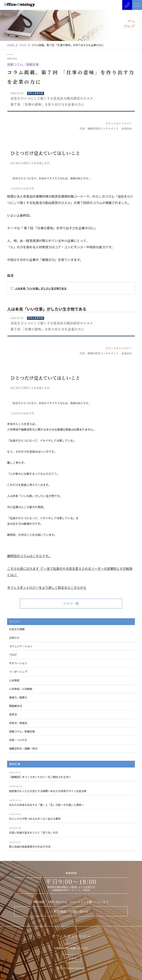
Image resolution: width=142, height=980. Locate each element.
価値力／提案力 (18, 697)
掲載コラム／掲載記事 (23, 64)
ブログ (23, 45)
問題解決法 (16, 706)
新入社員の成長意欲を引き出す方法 (71, 844)
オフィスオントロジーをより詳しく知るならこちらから (47, 587)
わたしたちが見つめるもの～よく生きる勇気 (71, 816)
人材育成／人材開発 (21, 689)
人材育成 (14, 680)
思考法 (13, 714)
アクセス (71, 958)
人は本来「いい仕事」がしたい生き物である (41, 288)
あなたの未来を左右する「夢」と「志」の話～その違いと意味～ (71, 802)
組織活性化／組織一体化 (23, 748)
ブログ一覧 (71, 604)
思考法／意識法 (18, 723)
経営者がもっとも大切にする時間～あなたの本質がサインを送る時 (71, 788)
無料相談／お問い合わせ (71, 911)
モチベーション (18, 663)
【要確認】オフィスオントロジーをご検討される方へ (71, 774)
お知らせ (14, 638)
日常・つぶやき (18, 740)
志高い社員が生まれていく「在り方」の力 (71, 830)
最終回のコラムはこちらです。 (29, 556)
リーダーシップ (18, 672)
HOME (11, 45)
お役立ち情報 (17, 629)
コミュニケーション (21, 646)
